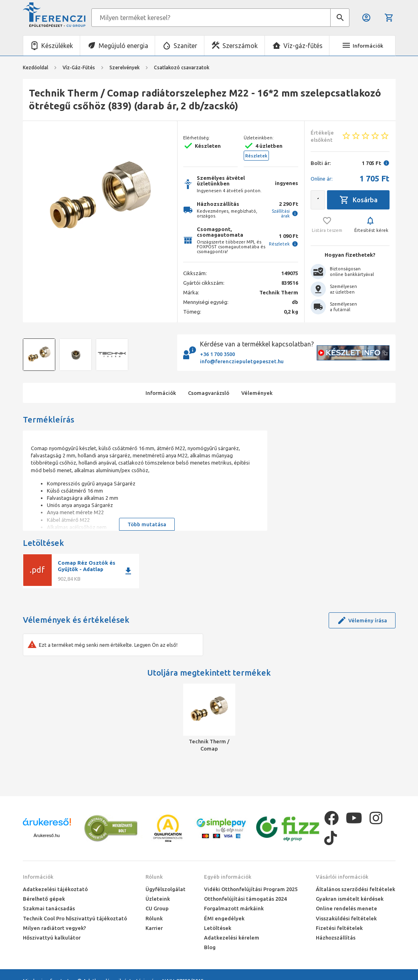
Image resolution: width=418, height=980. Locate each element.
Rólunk (154, 877)
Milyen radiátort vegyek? (55, 928)
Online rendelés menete (346, 908)
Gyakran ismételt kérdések (350, 899)
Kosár (389, 18)
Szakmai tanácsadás (49, 908)
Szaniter (185, 46)
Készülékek (57, 46)
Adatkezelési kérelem (232, 938)
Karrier (154, 928)
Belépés (366, 18)
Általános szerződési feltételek (355, 889)
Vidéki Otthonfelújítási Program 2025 (251, 889)
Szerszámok (240, 46)
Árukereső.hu (47, 835)
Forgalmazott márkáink (234, 908)
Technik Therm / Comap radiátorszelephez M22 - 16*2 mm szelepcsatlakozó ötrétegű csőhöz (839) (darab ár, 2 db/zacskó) (209, 745)
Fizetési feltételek (339, 928)
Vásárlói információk (342, 877)
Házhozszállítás (336, 938)
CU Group (157, 908)
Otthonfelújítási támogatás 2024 (245, 899)
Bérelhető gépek (44, 899)
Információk (38, 877)
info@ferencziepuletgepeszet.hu (242, 361)
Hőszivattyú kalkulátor (52, 938)
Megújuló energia (123, 46)
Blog (210, 947)
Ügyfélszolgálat (166, 889)
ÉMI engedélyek (224, 918)
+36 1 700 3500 (217, 354)
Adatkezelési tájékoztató (55, 889)
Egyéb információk (228, 877)
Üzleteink (158, 899)
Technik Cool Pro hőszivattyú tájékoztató (75, 918)
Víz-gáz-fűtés (303, 46)
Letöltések (218, 928)
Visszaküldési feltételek (346, 918)
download (128, 571)
